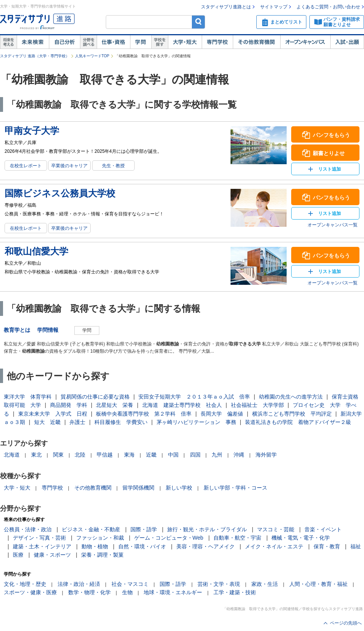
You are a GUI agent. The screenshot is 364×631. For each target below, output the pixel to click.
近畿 (151, 455)
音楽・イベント (323, 529)
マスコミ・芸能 (276, 529)
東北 (36, 455)
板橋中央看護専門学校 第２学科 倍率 (144, 414)
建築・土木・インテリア (42, 546)
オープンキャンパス (305, 42)
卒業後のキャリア (69, 166)
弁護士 (77, 422)
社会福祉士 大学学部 (257, 405)
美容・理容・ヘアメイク (206, 546)
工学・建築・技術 (235, 592)
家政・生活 (265, 584)
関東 (58, 455)
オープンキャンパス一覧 (333, 225)
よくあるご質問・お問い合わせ (328, 7)
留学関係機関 (138, 488)
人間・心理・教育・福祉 (318, 584)
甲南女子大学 (32, 131)
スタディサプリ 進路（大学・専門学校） (35, 56)
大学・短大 (185, 42)
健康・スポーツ (52, 555)
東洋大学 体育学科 (28, 397)
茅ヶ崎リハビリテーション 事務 (196, 422)
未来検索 (33, 42)
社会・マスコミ (130, 584)
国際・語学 (144, 529)
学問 (141, 42)
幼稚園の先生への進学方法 (291, 397)
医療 (18, 555)
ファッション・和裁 (100, 538)
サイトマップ (274, 7)
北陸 (80, 455)
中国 (173, 455)
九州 (217, 455)
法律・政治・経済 (79, 584)
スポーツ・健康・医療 (30, 592)
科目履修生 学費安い (121, 422)
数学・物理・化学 (89, 592)
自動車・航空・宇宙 (237, 538)
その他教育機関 (257, 42)
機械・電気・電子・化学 (301, 538)
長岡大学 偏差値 (222, 414)
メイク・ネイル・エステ (274, 546)
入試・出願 (347, 42)
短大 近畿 (47, 422)
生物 (127, 592)
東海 (129, 455)
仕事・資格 (113, 42)
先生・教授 (113, 166)
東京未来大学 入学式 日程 (53, 414)
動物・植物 (95, 546)
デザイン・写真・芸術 (39, 538)
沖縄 (239, 455)
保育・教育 (327, 546)
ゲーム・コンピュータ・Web (169, 538)
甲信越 (105, 455)
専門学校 (217, 42)
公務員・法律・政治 (28, 529)
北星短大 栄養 (115, 405)
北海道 (12, 455)
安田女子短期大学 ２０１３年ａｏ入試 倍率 (194, 397)
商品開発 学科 (69, 405)
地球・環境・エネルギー (173, 592)
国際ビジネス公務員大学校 (60, 193)
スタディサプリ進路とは (226, 7)
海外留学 (266, 455)
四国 (195, 455)
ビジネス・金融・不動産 (91, 529)
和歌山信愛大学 (36, 251)
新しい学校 (179, 488)
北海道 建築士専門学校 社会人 (182, 405)
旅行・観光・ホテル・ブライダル (207, 529)
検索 (198, 22)
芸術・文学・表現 (219, 584)
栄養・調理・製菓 (102, 555)
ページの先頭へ (346, 623)
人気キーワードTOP (92, 56)
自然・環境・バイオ (142, 546)
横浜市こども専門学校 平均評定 (292, 414)
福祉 (356, 546)
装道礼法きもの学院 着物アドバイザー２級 (298, 422)
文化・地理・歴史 (25, 584)
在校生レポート (26, 166)
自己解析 (64, 42)
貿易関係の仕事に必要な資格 (95, 397)
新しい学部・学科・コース (235, 488)
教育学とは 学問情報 (34, 330)
